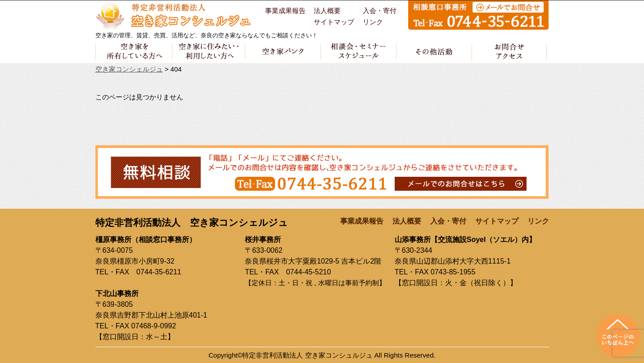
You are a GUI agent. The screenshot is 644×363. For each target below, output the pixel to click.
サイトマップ (334, 22)
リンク (373, 22)
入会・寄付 (380, 11)
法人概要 (327, 11)
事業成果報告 (285, 11)
